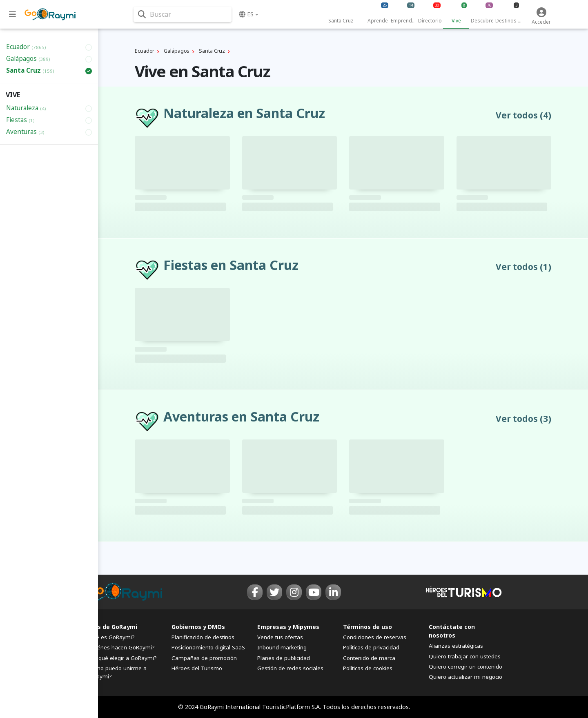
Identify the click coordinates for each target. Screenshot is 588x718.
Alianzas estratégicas (456, 646)
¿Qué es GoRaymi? (110, 637)
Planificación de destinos (203, 637)
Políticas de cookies (368, 668)
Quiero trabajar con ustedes (465, 656)
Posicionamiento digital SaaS (208, 647)
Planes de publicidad (284, 658)
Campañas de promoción (204, 658)
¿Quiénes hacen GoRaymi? (120, 647)
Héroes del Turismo (197, 668)
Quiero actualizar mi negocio (465, 677)
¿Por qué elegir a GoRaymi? (121, 658)
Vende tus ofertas (280, 637)
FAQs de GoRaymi (111, 627)
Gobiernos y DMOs (198, 627)
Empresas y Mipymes (288, 627)
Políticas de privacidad (371, 647)
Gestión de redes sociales (290, 668)
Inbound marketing (282, 647)
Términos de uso (367, 627)
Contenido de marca (369, 658)
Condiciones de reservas (375, 637)
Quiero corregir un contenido (465, 667)
